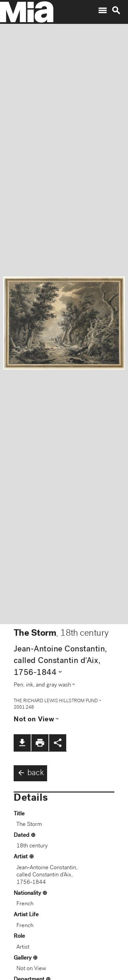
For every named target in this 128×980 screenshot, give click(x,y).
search (116, 11)
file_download (22, 743)
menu (102, 11)
